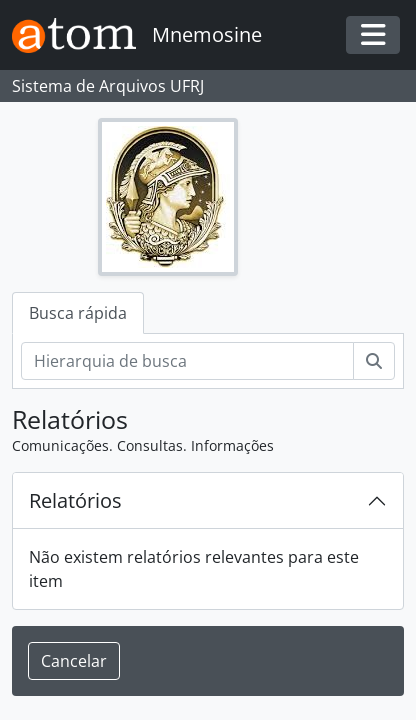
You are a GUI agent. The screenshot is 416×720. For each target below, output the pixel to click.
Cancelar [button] (74, 661)
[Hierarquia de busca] (187, 361)
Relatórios (75, 500)
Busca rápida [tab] (78, 313)
